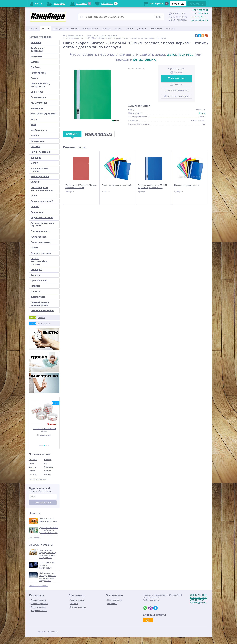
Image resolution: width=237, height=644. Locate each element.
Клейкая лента (39, 130)
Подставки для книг (42, 218)
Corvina (48, 471)
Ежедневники (38, 97)
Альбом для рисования (37, 49)
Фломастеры (38, 297)
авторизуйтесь (180, 54)
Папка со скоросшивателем (187, 185)
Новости (106, 29)
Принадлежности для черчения (43, 224)
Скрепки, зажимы (41, 253)
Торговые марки (90, 29)
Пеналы (35, 206)
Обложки (36, 182)
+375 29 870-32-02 (200, 13)
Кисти (34, 119)
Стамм (202, 113)
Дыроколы (37, 92)
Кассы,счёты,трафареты (44, 114)
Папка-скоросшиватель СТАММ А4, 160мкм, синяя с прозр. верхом (152, 188)
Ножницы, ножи (40, 176)
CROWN (33, 475)
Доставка (142, 29)
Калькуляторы (39, 103)
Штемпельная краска (43, 310)
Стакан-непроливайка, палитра (39, 261)
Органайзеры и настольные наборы (42, 189)
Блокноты (36, 56)
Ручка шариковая (41, 242)
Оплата (130, 29)
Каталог (45, 29)
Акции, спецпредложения (66, 29)
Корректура (37, 141)
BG (46, 463)
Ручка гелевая (39, 237)
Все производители (38, 479)
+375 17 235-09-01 (200, 10)
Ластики (35, 146)
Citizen (32, 471)
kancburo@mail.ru (200, 20)
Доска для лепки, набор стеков (40, 85)
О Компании (156, 29)
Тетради (35, 286)
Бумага (35, 62)
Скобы (34, 248)
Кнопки (35, 136)
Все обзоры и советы (38, 586)
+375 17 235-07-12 (200, 17)
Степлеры (36, 269)
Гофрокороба (38, 73)
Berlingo (48, 460)
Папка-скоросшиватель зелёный (116, 185)
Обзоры (118, 29)
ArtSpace (33, 460)
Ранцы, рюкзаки (40, 231)
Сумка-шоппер (39, 280)
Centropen (49, 467)
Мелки (34, 163)
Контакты (171, 29)
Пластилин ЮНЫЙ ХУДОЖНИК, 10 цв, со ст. (44, 430)
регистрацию (145, 59)
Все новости (34, 538)
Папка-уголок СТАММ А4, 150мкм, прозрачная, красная (81, 186)
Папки (44, 196)
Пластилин (37, 212)
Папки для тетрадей (42, 201)
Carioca (32, 467)
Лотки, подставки (41, 152)
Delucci (48, 475)
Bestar (32, 463)
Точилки (36, 291)
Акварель (36, 43)
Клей (33, 124)
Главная (34, 29)
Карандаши (37, 108)
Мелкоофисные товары (39, 170)
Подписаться (43, 503)
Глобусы (35, 67)
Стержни (36, 275)
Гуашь (34, 78)
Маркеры (36, 157)
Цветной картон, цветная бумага (40, 304)
